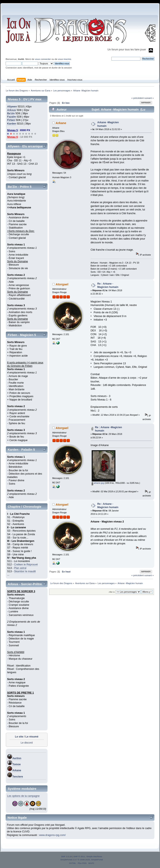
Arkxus (11, 110)
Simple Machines (94, 856)
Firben (11, 120)
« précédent (137, 98)
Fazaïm (11, 117)
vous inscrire (64, 59)
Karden (12, 124)
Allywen (12, 107)
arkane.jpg (98, 483)
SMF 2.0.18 (66, 856)
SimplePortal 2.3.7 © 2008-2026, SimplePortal (81, 860)
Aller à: (112, 592)
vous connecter (43, 59)
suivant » (149, 98)
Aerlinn (17, 758)
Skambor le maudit (25, 571)
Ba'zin (11, 113)
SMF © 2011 (79, 856)
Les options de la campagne (23, 796)
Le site (19, 737)
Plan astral (20, 568)
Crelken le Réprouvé (26, 565)
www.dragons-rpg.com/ (52, 835)
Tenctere (18, 777)
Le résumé (32, 737)
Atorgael (62, 284)
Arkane (17, 770)
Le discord (27, 743)
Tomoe (16, 764)
